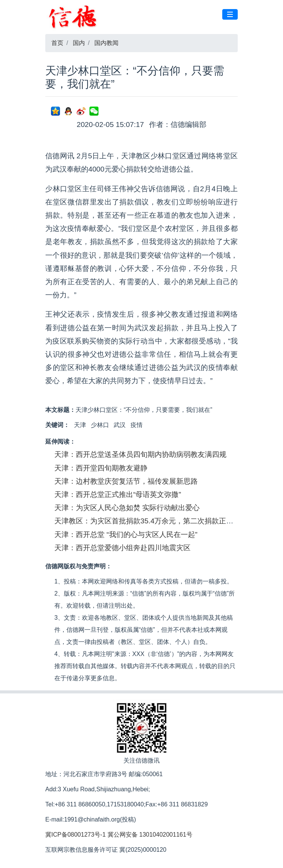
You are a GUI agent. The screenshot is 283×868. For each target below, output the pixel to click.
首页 (57, 43)
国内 (79, 43)
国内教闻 (106, 43)
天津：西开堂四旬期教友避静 (101, 468)
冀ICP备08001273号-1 (75, 835)
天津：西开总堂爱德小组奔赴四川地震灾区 (122, 548)
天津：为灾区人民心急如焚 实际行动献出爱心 (127, 508)
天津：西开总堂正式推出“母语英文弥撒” (118, 494)
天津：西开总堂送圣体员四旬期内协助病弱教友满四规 (140, 454)
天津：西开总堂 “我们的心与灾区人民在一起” (126, 535)
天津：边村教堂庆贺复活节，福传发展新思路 (126, 481)
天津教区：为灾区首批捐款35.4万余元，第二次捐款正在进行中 (155, 521)
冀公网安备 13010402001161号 (150, 835)
